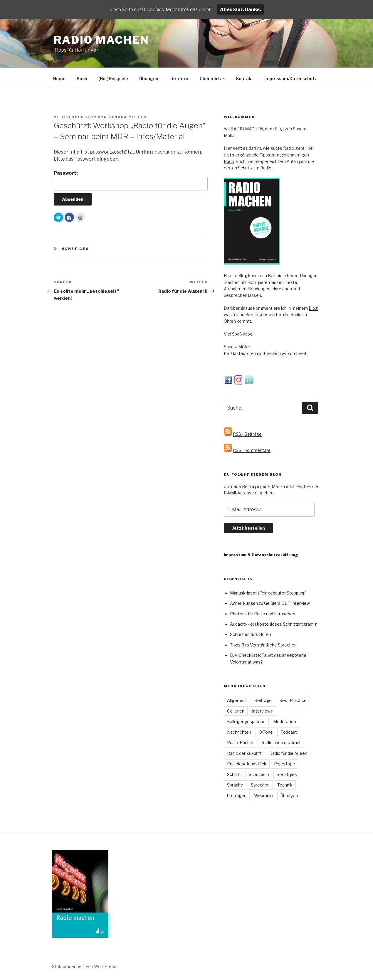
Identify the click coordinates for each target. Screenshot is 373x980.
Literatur (179, 79)
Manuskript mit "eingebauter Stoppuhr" (268, 593)
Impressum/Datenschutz (291, 79)
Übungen (149, 79)
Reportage (285, 764)
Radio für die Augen (288, 753)
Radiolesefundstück (247, 764)
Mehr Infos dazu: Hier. (190, 10)
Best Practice (293, 700)
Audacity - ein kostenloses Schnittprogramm (274, 624)
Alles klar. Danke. (243, 10)
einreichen (282, 289)
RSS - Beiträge (247, 434)
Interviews (262, 711)
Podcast (289, 732)
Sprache (235, 785)
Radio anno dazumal (281, 743)
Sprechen (260, 785)
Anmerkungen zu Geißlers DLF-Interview (270, 603)
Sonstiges (75, 249)
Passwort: (131, 181)
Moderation (285, 721)
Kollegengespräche (246, 721)
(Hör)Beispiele (113, 79)
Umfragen (237, 795)
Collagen (236, 711)
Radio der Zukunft (244, 753)
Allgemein (237, 700)
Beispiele (277, 276)
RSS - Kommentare (252, 450)
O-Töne (266, 732)
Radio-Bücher (240, 743)
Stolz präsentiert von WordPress (84, 966)
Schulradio (259, 774)
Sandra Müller (127, 117)
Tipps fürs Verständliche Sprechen (263, 645)
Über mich (213, 79)
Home (59, 79)
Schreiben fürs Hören (251, 634)
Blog (313, 308)
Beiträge (263, 700)
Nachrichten (239, 732)
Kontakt (245, 79)
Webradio (263, 795)
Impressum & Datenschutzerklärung (261, 555)
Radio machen (101, 40)
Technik (285, 785)
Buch (82, 79)
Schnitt (234, 774)
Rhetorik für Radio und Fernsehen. (263, 614)
